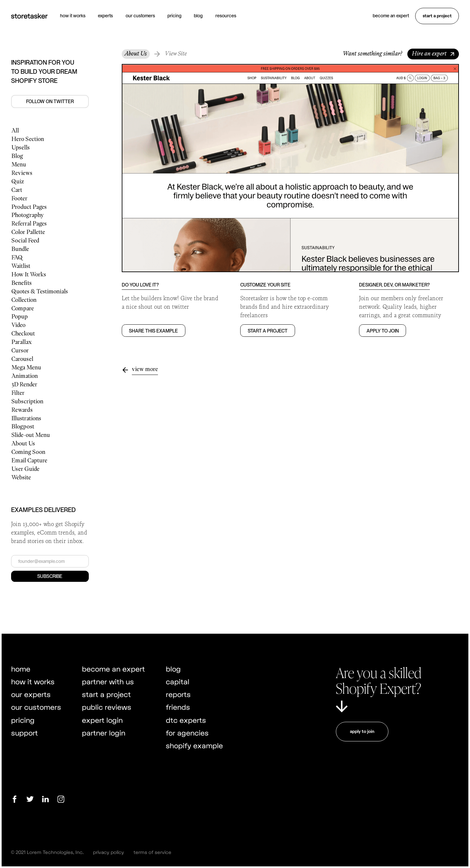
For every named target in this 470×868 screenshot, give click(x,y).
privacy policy (109, 852)
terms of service (152, 852)
